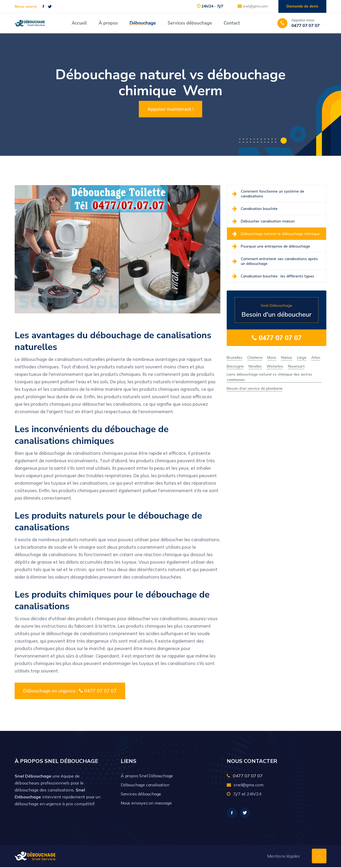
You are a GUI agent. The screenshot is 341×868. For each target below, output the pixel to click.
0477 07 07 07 (277, 338)
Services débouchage (190, 23)
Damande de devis (302, 6)
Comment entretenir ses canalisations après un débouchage (275, 261)
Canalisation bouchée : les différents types (273, 276)
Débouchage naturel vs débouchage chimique (276, 234)
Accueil (79, 23)
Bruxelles (235, 357)
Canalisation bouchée (255, 209)
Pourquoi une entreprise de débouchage (271, 246)
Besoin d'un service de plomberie (255, 388)
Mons (272, 357)
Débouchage (143, 23)
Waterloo (275, 366)
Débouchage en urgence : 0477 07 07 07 (70, 691)
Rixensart (296, 366)
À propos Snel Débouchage (147, 776)
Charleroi (255, 357)
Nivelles (255, 366)
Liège (302, 357)
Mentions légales (284, 857)
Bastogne (235, 366)
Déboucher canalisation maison (263, 221)
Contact (232, 23)
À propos (108, 23)
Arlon (316, 357)
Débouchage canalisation (145, 785)
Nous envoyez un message (146, 803)
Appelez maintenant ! (170, 109)
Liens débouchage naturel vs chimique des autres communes (269, 377)
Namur (287, 357)
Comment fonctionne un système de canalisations (268, 194)
